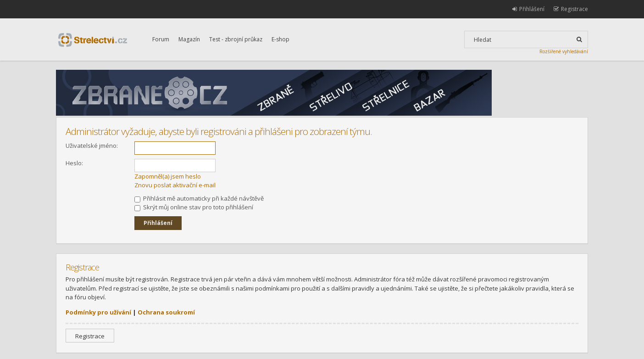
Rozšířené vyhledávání (564, 51)
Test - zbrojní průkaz (236, 39)
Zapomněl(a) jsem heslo (168, 176)
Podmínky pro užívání (98, 312)
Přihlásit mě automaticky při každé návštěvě (199, 198)
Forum (161, 39)
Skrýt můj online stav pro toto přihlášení (194, 207)
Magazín (189, 39)
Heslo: (74, 163)
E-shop (280, 39)
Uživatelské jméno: (92, 146)
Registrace (90, 336)
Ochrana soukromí (166, 312)
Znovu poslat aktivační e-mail (175, 185)
